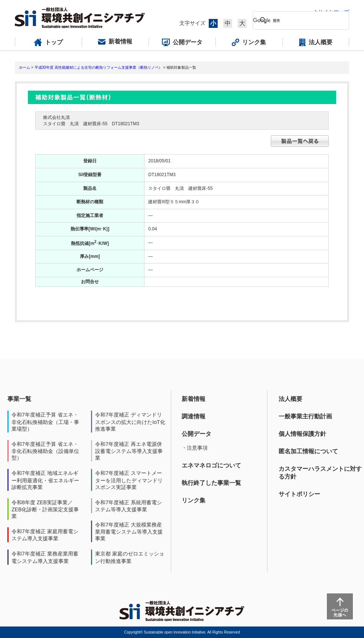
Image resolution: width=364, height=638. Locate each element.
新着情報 (194, 399)
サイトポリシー (299, 494)
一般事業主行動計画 (305, 416)
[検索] (295, 20)
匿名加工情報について (308, 451)
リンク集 (194, 500)
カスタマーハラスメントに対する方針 (320, 473)
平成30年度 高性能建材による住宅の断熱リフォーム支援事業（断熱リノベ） (98, 67)
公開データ (196, 434)
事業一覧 (19, 399)
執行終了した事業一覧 (211, 483)
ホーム (25, 67)
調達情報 (194, 416)
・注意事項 (195, 448)
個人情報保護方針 (302, 434)
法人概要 (290, 399)
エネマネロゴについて (211, 465)
